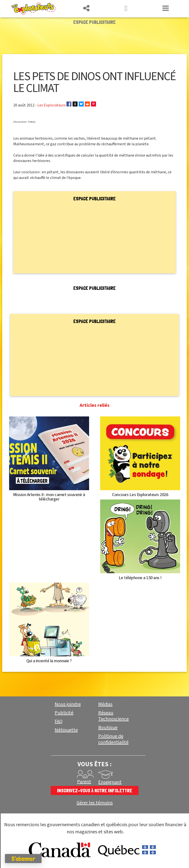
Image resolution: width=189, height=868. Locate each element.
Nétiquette (66, 730)
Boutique (108, 728)
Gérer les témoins (95, 803)
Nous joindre (68, 704)
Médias (105, 704)
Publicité (64, 713)
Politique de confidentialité (113, 739)
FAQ (59, 721)
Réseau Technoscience (113, 716)
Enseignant (110, 782)
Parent (84, 782)
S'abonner (23, 859)
